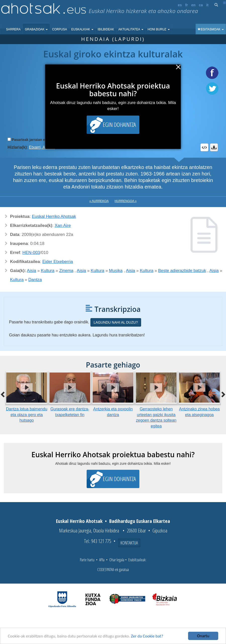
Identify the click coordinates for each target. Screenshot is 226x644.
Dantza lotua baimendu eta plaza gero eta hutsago (27, 415)
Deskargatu (214, 147)
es (180, 5)
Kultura (48, 271)
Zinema (66, 271)
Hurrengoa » (126, 201)
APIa (102, 560)
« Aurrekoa (99, 201)
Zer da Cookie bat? (147, 636)
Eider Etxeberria (58, 262)
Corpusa (59, 29)
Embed (204, 147)
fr (187, 5)
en (193, 5)
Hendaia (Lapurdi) (113, 39)
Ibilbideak (106, 29)
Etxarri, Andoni (42, 147)
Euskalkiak (82, 29)
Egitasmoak (211, 29)
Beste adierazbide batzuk (182, 271)
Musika (116, 271)
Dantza (35, 280)
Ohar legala (117, 560)
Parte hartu (87, 560)
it (208, 5)
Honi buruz (159, 29)
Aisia (32, 271)
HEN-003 (31, 253)
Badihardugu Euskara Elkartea (140, 521)
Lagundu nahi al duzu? (116, 322)
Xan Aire (63, 225)
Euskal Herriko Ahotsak (54, 216)
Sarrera (13, 29)
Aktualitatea (131, 29)
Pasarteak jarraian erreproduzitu (39, 140)
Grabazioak (36, 29)
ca (201, 5)
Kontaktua (129, 543)
